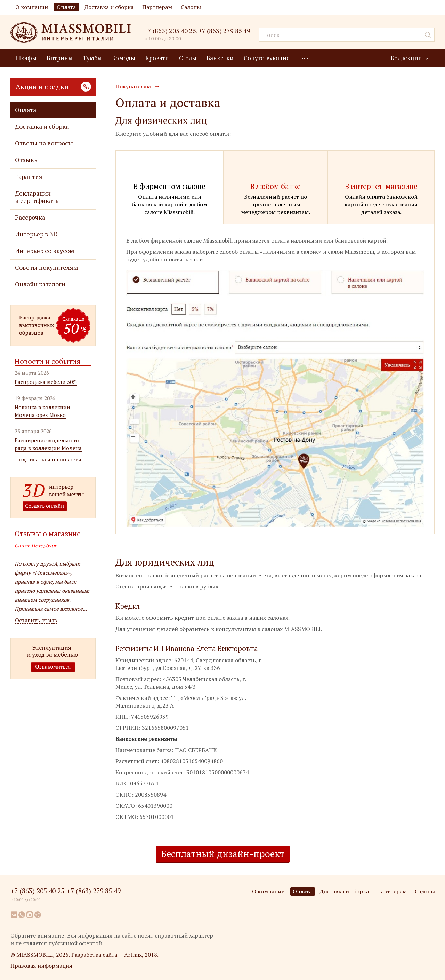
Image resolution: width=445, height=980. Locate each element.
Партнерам (157, 7)
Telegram (38, 915)
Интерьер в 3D (36, 234)
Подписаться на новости (48, 460)
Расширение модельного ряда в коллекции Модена (48, 444)
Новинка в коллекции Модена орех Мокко (42, 411)
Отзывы (27, 160)
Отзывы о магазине (48, 534)
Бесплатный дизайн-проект (223, 854)
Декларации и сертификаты (38, 197)
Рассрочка (30, 217)
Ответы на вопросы (44, 143)
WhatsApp (22, 915)
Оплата (66, 7)
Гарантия (29, 177)
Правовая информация (41, 966)
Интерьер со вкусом (45, 251)
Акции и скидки (53, 86)
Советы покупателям (47, 267)
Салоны (191, 7)
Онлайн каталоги (40, 284)
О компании (32, 7)
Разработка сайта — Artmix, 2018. (115, 955)
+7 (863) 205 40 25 (170, 31)
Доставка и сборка (109, 7)
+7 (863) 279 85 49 (225, 31)
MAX (30, 915)
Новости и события (47, 361)
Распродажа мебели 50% (46, 382)
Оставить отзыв (36, 620)
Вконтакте (14, 915)
